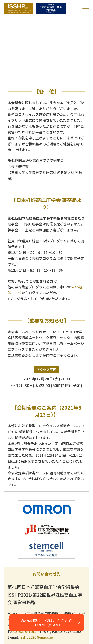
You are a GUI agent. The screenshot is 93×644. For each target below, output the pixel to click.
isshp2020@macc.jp (36, 637)
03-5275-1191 (25, 631)
